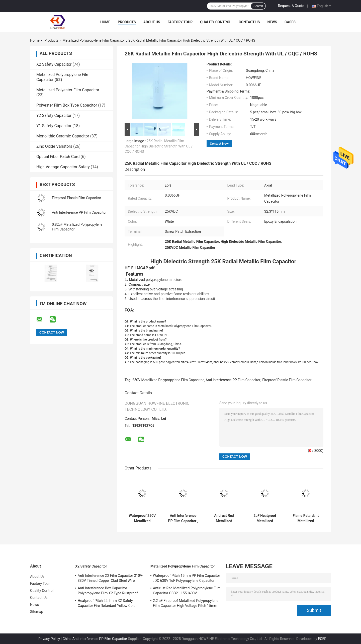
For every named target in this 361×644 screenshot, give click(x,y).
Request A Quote (291, 6)
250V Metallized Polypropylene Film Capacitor (168, 380)
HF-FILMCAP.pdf (140, 268)
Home (105, 22)
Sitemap (37, 612)
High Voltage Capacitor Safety (63, 167)
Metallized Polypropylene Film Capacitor (94, 40)
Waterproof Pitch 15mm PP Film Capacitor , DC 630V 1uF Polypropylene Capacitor (187, 578)
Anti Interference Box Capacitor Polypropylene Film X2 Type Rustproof (108, 591)
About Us (152, 22)
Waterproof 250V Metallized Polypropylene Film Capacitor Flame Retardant (142, 518)
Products (127, 22)
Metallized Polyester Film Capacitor (68, 90)
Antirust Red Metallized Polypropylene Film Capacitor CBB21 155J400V (224, 518)
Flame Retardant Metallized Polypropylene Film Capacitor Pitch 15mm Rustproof (306, 518)
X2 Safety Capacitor (54, 64)
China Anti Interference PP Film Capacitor (95, 639)
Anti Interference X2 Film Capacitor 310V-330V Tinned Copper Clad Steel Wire (110, 578)
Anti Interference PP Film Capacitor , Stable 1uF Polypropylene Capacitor (183, 518)
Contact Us (249, 22)
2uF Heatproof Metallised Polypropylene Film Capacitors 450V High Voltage (265, 518)
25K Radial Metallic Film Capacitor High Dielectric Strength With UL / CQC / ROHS (159, 146)
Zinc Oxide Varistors (54, 146)
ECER (322, 639)
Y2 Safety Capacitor (54, 115)
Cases (290, 22)
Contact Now (219, 144)
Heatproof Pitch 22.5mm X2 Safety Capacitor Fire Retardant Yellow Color (107, 603)
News (272, 22)
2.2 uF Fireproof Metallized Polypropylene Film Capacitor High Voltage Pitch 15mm (186, 603)
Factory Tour (180, 22)
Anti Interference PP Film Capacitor (79, 212)
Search (258, 6)
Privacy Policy (49, 639)
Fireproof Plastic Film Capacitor (76, 198)
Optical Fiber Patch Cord (58, 157)
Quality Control (216, 22)
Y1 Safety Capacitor (54, 126)
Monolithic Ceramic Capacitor (63, 136)
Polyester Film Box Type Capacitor (67, 105)
